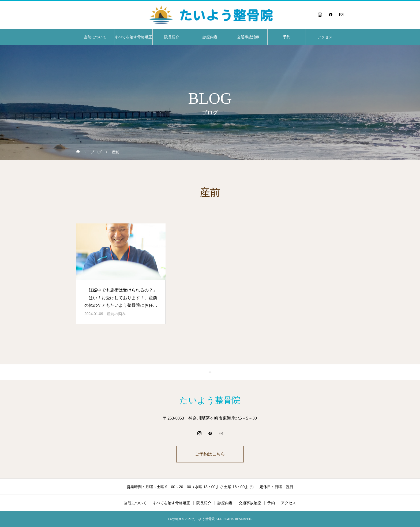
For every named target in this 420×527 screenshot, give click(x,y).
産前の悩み (116, 314)
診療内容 (210, 37)
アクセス (325, 37)
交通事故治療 (248, 37)
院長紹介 (172, 37)
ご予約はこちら (210, 454)
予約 (287, 37)
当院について (95, 37)
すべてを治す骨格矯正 (133, 37)
